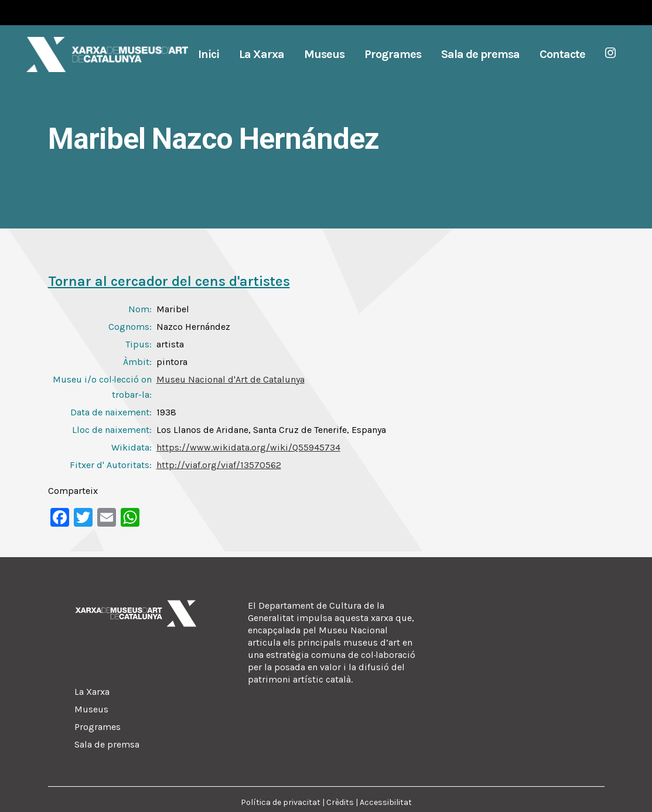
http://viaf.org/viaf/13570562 (219, 465)
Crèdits (340, 802)
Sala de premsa (107, 744)
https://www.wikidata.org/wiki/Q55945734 (248, 447)
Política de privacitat (281, 802)
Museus (91, 709)
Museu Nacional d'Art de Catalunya (231, 379)
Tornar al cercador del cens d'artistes (169, 281)
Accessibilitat (386, 802)
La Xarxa (92, 692)
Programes (98, 727)
